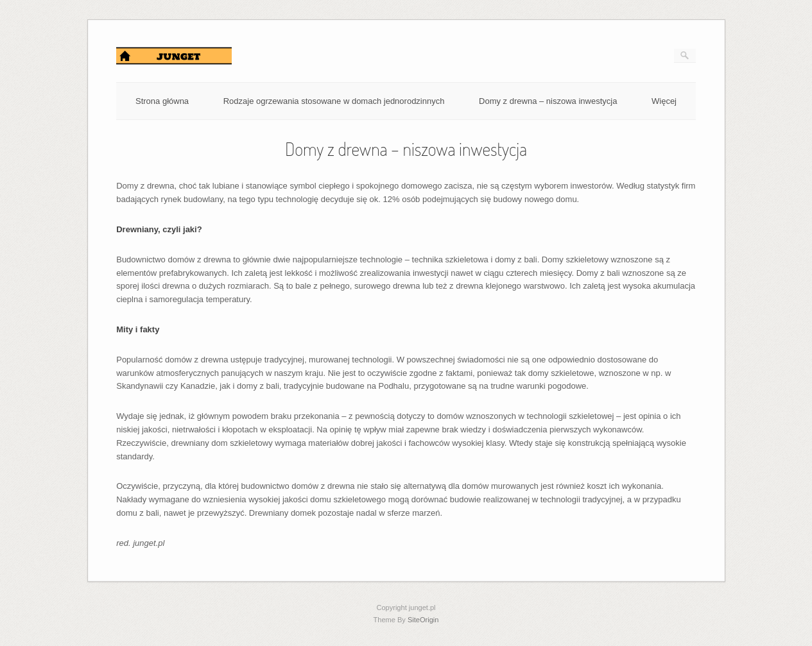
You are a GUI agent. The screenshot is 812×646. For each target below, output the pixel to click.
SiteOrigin (423, 620)
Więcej (664, 101)
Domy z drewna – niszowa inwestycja (548, 101)
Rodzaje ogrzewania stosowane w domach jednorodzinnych (334, 101)
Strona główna (162, 101)
